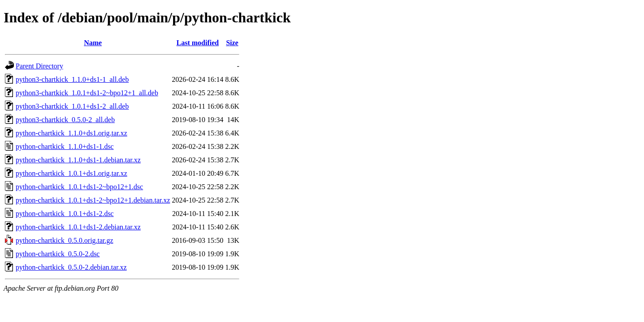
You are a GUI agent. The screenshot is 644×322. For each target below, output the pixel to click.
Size (232, 43)
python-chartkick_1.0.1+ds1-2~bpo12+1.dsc (79, 187)
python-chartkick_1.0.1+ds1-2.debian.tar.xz (78, 227)
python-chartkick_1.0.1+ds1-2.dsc (65, 214)
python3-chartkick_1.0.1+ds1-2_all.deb (72, 106)
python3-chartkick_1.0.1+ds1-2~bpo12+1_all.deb (87, 93)
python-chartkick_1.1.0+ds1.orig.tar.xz (71, 133)
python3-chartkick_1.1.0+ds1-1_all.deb (72, 79)
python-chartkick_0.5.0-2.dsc (58, 254)
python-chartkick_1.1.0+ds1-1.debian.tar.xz (78, 160)
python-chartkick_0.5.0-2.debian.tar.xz (71, 267)
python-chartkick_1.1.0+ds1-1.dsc (65, 146)
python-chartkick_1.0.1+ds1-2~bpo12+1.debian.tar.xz (93, 200)
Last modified (198, 43)
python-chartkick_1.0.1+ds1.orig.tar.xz (71, 173)
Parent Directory (39, 66)
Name (93, 43)
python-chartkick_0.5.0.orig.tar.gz (64, 240)
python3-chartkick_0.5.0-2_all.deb (65, 120)
